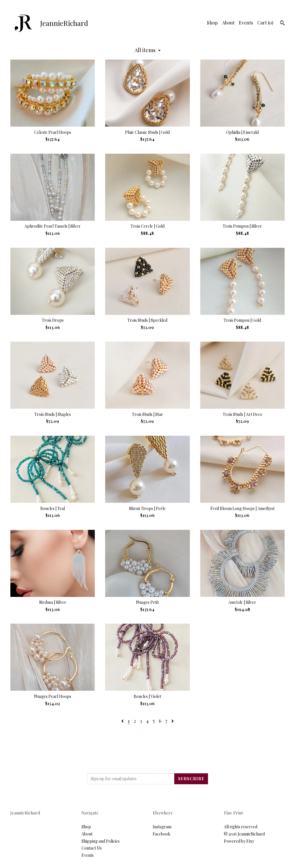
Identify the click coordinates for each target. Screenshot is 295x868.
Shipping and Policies (101, 841)
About (228, 23)
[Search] (282, 24)
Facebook (161, 834)
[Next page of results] (173, 721)
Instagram (162, 827)
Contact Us (92, 848)
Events (246, 23)
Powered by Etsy (239, 841)
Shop (212, 23)
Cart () (265, 23)
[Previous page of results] (123, 721)
